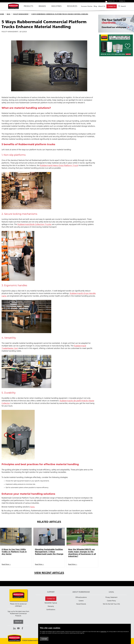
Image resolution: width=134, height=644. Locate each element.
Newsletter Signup (51, 603)
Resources (72, 7)
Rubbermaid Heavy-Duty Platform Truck (59, 165)
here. (33, 507)
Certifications (51, 610)
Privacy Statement (111, 597)
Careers (81, 601)
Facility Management (21, 14)
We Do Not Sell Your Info (111, 604)
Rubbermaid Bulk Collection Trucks (34, 224)
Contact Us (122, 1)
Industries (56, 7)
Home (2, 14)
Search (122, 6)
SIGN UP (18, 622)
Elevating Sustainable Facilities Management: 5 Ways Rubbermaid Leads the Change (49, 552)
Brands (42, 7)
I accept (99, 639)
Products (28, 7)
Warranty (51, 606)
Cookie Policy (111, 601)
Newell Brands (81, 604)
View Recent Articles (49, 573)
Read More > (6, 564)
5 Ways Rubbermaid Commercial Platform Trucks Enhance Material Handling (60, 14)
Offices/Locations (81, 597)
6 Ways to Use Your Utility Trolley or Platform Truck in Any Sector (14, 552)
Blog (95, 6)
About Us (102, 6)
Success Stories (87, 6)
